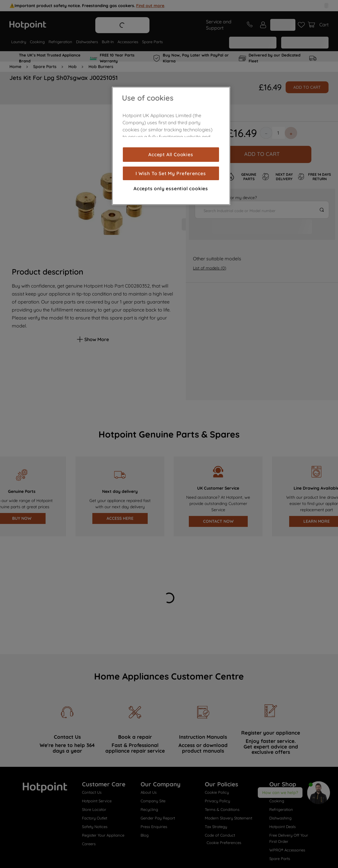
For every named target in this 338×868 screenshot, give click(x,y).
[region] (171, 146)
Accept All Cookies (171, 154)
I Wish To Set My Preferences (171, 173)
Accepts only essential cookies (171, 188)
